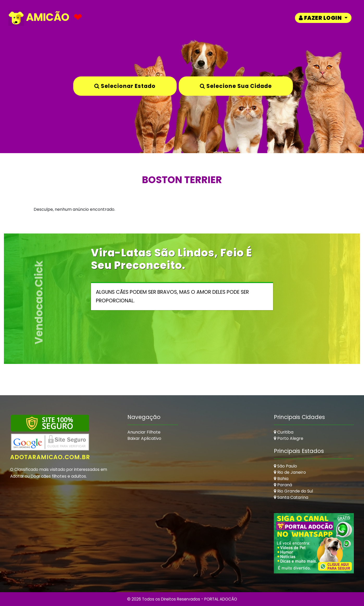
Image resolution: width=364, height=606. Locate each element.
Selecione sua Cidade (236, 86)
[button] (323, 18)
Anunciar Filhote (144, 432)
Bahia (281, 479)
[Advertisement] (226, 447)
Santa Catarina (291, 497)
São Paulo (285, 466)
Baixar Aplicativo (144, 438)
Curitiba (284, 432)
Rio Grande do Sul (293, 491)
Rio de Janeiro (290, 472)
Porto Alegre (289, 438)
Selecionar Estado (125, 86)
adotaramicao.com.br (50, 457)
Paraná (283, 485)
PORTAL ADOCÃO (221, 599)
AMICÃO (39, 18)
